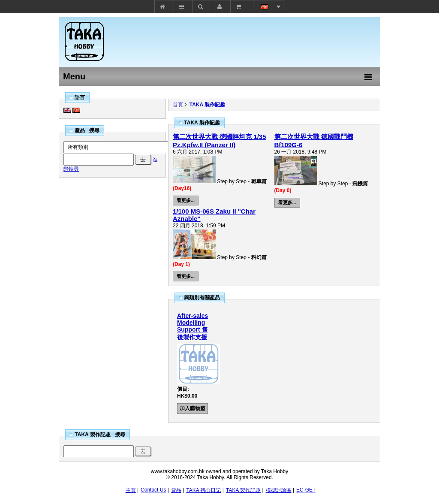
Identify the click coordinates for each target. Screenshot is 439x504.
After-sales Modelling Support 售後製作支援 (192, 326)
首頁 (178, 105)
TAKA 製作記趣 (207, 105)
